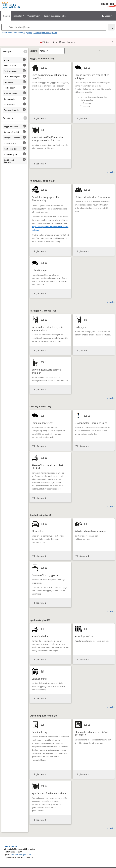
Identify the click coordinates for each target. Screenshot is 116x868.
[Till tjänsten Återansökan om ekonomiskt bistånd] (50, 466)
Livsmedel (47, 33)
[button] (25, 51)
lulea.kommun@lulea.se (20, 855)
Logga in (107, 16)
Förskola (37, 33)
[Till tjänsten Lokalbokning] (40, 678)
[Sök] (111, 27)
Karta (55, 33)
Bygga (30, 33)
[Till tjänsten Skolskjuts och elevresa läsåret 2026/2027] (94, 732)
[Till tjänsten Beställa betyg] (40, 731)
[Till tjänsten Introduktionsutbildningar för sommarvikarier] (50, 327)
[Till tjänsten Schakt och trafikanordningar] (92, 530)
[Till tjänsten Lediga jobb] (82, 326)
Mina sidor (19, 16)
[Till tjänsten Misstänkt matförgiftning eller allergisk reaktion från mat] (50, 138)
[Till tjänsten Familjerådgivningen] (44, 422)
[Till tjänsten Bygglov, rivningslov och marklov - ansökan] (50, 75)
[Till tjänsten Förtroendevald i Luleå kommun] (93, 196)
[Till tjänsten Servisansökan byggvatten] (47, 574)
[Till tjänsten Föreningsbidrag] (42, 635)
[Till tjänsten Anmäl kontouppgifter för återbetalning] (50, 198)
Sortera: (34, 51)
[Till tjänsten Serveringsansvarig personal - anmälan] (50, 370)
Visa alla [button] (111, 172)
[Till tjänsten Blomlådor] (39, 530)
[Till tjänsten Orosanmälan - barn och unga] (92, 422)
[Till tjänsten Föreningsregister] (85, 635)
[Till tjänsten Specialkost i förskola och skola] (50, 792)
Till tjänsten (38, 118)
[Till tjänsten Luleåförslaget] (41, 269)
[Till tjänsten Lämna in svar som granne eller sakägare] (94, 75)
